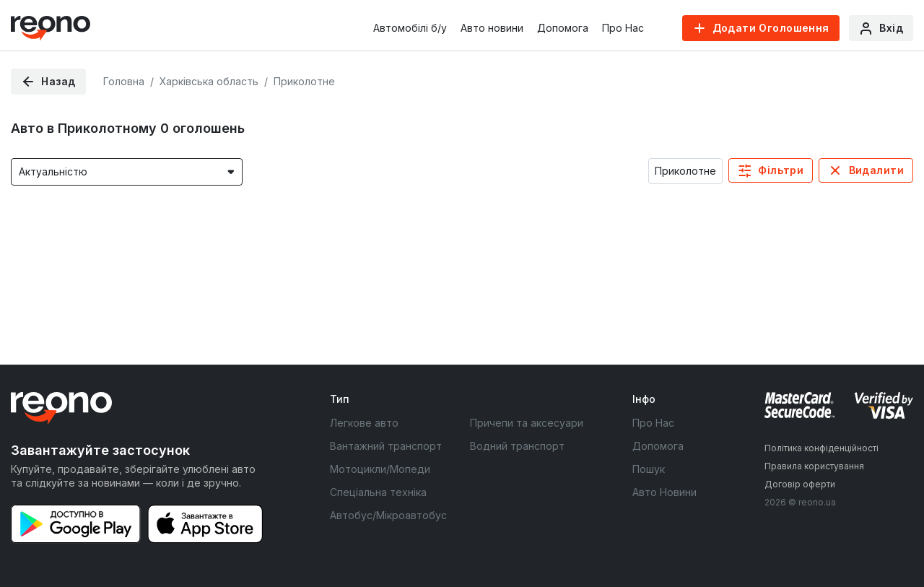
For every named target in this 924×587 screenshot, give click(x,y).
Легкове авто (364, 423)
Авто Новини (664, 492)
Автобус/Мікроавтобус (388, 515)
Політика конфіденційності (821, 448)
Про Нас (623, 28)
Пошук (649, 469)
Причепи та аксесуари (527, 423)
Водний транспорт (517, 446)
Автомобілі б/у (410, 28)
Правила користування (814, 466)
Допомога (563, 28)
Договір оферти (800, 484)
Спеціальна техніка (378, 492)
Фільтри (781, 170)
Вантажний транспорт (386, 446)
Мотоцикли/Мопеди (380, 469)
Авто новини (492, 28)
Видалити (876, 170)
